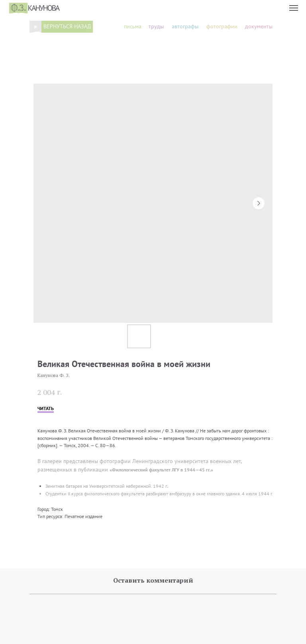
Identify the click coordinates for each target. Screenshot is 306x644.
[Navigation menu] (294, 8)
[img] (35, 27)
